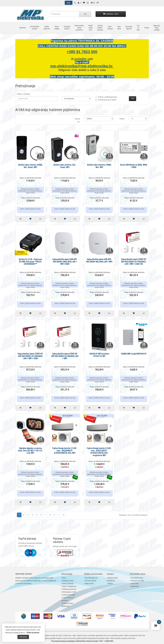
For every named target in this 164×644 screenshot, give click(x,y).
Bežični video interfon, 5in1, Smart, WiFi (65, 166)
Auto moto (119, 28)
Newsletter (135, 586)
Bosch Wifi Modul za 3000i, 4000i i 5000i (134, 166)
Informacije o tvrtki (69, 592)
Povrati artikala (91, 581)
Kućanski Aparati (129, 28)
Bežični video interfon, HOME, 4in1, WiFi (99, 166)
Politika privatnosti (69, 589)
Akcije (110, 583)
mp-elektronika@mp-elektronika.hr (82, 66)
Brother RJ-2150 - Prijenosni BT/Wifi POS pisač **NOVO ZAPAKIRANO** (30, 262)
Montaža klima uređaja (157, 28)
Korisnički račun (137, 578)
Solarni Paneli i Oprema (100, 28)
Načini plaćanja (68, 583)
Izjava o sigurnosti (69, 586)
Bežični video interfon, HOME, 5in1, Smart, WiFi (30, 166)
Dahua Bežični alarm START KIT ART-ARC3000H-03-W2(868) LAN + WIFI (65, 356)
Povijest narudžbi (138, 581)
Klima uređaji (57, 28)
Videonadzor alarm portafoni (79, 28)
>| (63, 515)
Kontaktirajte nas (91, 578)
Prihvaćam (23, 637)
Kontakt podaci (68, 581)
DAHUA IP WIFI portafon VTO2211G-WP (99, 355)
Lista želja (135, 583)
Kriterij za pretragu (23, 94)
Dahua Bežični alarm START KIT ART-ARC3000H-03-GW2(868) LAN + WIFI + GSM (30, 356)
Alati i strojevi (110, 28)
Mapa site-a (89, 583)
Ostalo (147, 28)
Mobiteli (23, 28)
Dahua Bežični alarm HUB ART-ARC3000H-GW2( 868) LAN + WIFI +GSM (65, 262)
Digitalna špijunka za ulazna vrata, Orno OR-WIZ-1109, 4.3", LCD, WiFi (30, 451)
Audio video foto (91, 28)
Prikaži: (122, 119)
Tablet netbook (47, 28)
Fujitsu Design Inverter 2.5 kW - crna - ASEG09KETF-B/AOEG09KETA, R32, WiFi (65, 451)
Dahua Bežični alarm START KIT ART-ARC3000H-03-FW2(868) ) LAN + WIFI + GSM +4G (134, 262)
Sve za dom (138, 28)
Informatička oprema (35, 28)
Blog (64, 578)
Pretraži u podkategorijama (106, 99)
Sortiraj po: (77, 120)
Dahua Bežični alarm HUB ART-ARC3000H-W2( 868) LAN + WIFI (99, 261)
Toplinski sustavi (67, 28)
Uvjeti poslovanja (69, 595)
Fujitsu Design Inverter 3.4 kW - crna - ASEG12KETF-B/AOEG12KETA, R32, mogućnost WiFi (99, 452)
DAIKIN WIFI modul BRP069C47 (134, 354)
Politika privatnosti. (33, 633)
